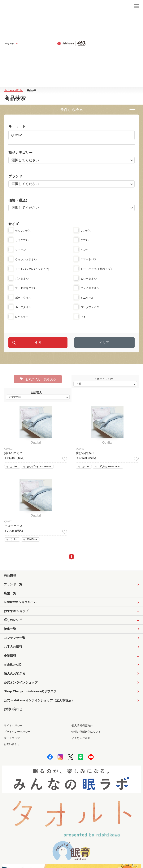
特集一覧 (10, 629)
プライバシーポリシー (17, 732)
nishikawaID (13, 665)
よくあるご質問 (81, 738)
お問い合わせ (12, 744)
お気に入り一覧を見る (38, 379)
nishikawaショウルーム (20, 602)
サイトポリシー (13, 726)
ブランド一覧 (13, 584)
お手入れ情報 (13, 647)
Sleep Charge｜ (30, 691)
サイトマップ (12, 738)
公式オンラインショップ (21, 683)
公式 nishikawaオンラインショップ (39, 700)
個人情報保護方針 (82, 726)
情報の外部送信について (86, 732)
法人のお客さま (15, 674)
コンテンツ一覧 (15, 638)
